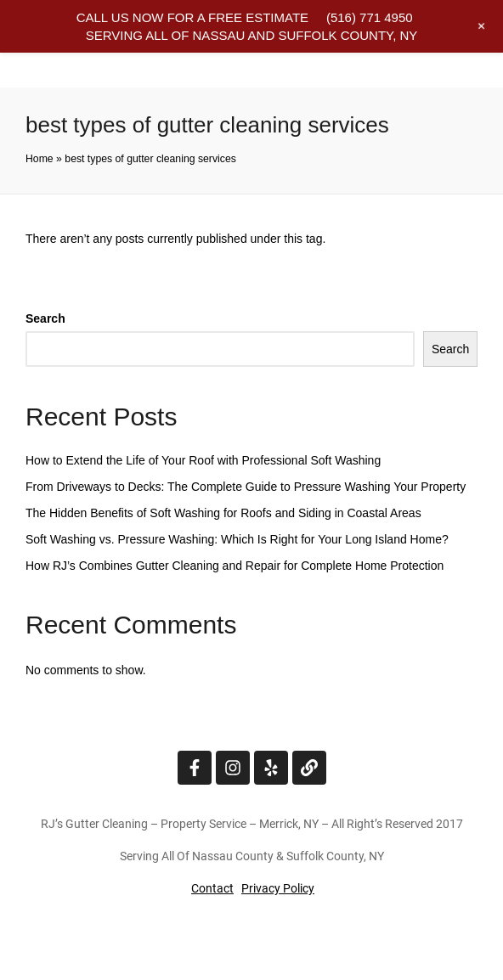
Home (40, 159)
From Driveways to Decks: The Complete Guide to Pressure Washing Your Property (246, 487)
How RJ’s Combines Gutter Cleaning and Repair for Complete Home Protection (235, 566)
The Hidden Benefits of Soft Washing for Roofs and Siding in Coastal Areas (223, 513)
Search (45, 318)
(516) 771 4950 (370, 17)
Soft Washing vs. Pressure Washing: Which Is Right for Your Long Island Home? (237, 539)
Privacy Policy (278, 888)
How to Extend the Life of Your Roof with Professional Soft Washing (203, 460)
